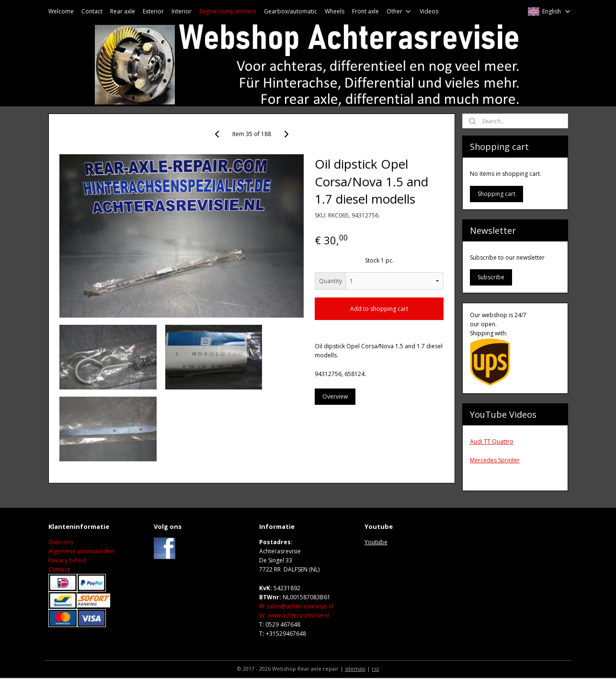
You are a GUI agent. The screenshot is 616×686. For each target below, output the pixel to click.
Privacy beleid (67, 560)
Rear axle (123, 11)
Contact (92, 11)
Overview (335, 396)
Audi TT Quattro (492, 441)
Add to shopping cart (379, 309)
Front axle (365, 11)
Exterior (153, 11)
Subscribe (491, 277)
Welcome (61, 11)
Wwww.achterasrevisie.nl (294, 615)
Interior (182, 11)
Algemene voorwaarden (81, 551)
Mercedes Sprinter (495, 460)
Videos (429, 11)
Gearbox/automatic (291, 11)
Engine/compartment (228, 11)
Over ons (61, 542)
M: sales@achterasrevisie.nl (296, 606)
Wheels (335, 11)
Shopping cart (496, 194)
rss (375, 669)
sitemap (355, 669)
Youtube (376, 542)
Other (399, 11)
